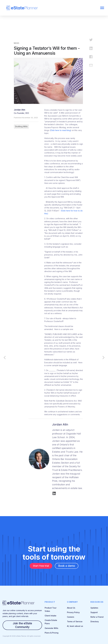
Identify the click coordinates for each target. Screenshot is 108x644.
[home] (44, 8)
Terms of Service (75, 621)
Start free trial (41, 566)
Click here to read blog (60, 130)
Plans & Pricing (52, 633)
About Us (71, 608)
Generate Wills (51, 628)
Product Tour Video (51, 609)
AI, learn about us (75, 626)
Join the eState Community (22, 625)
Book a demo (67, 566)
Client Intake (50, 616)
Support (94, 612)
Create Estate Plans (51, 622)
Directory (95, 621)
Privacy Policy (73, 612)
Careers (71, 617)
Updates (94, 608)
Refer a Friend (97, 617)
